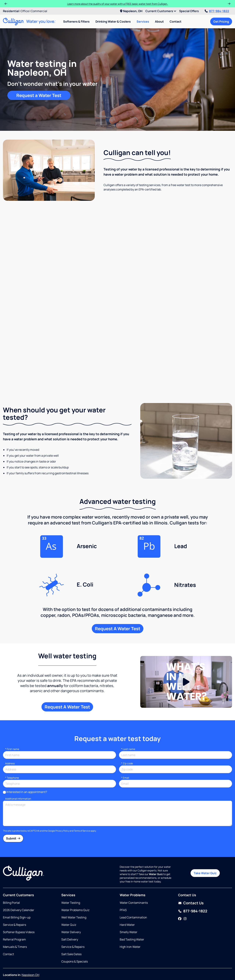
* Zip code (127, 738)
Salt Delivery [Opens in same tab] (70, 914)
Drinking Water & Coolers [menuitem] (113, 21)
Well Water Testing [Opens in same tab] (74, 892)
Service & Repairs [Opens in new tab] (15, 900)
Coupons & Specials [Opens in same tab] (75, 936)
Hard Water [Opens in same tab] (127, 900)
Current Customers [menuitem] (161, 11)
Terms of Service (82, 806)
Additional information (18, 773)
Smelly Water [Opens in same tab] (129, 907)
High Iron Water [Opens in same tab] (130, 922)
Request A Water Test (118, 603)
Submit (13, 813)
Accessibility (99, 972)
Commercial (39, 11)
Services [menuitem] (143, 21)
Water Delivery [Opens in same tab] (71, 907)
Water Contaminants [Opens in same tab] (134, 877)
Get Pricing (221, 21)
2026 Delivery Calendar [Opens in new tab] (19, 885)
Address (10, 738)
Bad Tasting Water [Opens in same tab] (132, 914)
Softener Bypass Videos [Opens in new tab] (19, 907)
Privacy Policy (62, 806)
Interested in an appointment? (27, 767)
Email (125, 752)
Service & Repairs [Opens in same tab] (73, 922)
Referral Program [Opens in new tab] (14, 914)
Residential (11, 11)
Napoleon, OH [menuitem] (131, 11)
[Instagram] (185, 894)
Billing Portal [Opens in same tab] (11, 877)
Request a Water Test (39, 95)
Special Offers (189, 11)
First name (12, 724)
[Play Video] (186, 657)
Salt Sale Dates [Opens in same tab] (71, 929)
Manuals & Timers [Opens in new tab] (15, 922)
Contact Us (193, 878)
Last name (128, 724)
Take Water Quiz (205, 848)
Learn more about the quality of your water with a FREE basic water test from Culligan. (117, 4)
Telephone (12, 752)
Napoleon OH (30, 950)
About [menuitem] (159, 21)
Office (25, 11)
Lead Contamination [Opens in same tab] (133, 892)
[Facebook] (180, 894)
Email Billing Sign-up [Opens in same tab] (17, 892)
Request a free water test (117, 356)
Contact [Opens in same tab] (8, 929)
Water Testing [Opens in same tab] (71, 877)
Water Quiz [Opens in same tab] (69, 900)
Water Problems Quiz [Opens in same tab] (75, 885)
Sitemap (83, 972)
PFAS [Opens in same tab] (123, 885)
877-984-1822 (217, 11)
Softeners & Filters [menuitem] (76, 21)
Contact (176, 21)
